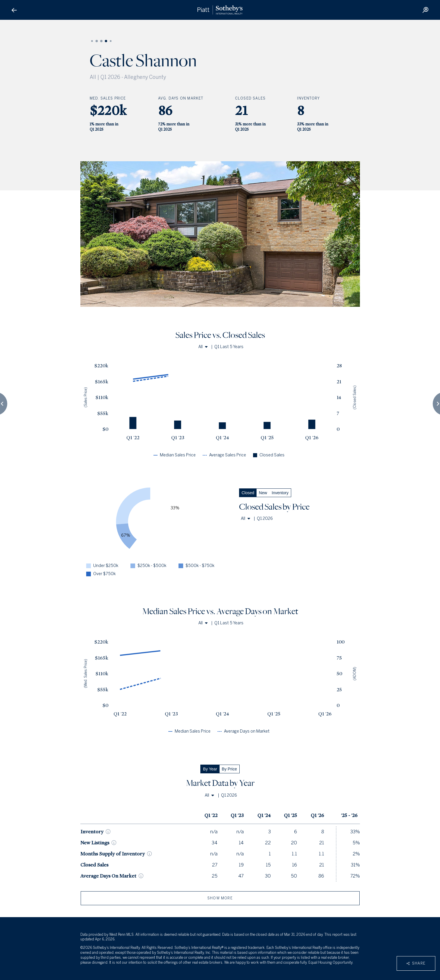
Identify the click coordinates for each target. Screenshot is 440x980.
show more (220, 898)
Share (416, 963)
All (203, 347)
